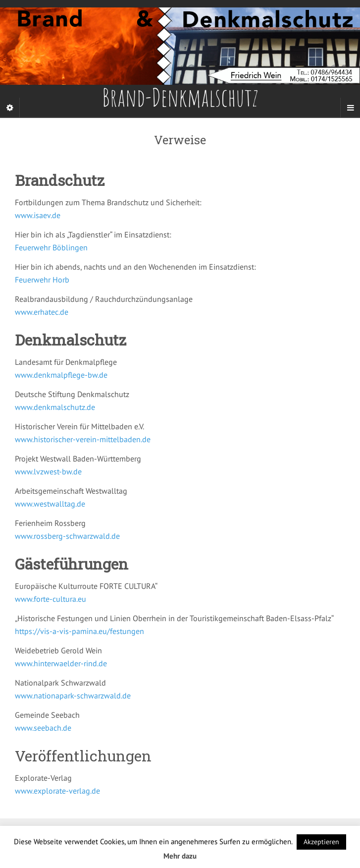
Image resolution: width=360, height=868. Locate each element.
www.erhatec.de (42, 312)
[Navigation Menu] (350, 108)
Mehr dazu (180, 856)
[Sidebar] (10, 108)
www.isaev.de (38, 215)
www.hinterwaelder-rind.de (61, 663)
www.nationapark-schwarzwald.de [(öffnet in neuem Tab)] (73, 695)
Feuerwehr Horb (42, 280)
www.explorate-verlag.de (57, 791)
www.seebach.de (43, 728)
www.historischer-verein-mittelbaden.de (83, 439)
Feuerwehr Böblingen (51, 247)
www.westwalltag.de (50, 504)
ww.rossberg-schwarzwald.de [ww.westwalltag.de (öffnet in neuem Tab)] (70, 536)
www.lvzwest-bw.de (48, 471)
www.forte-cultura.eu (51, 599)
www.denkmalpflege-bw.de (61, 375)
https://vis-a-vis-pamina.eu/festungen (79, 631)
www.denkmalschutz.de (55, 407)
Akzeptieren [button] (321, 842)
